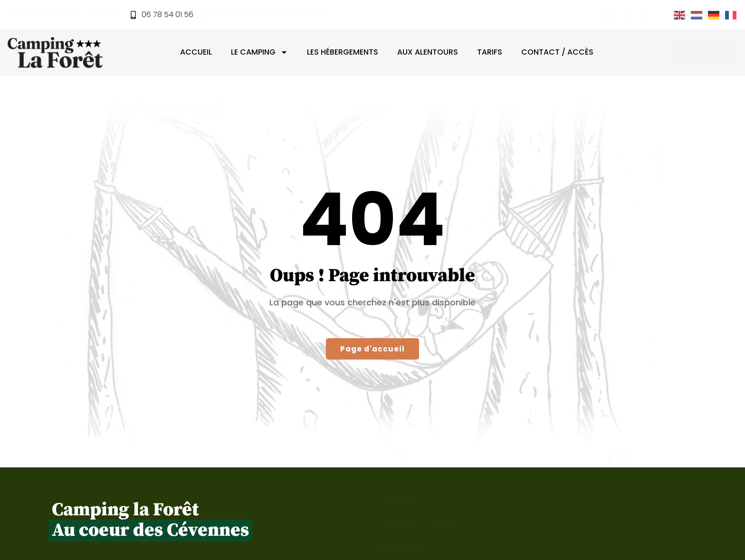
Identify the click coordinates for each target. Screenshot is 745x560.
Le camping (259, 52)
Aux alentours (428, 52)
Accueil (196, 52)
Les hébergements (343, 52)
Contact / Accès (557, 52)
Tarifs (490, 52)
